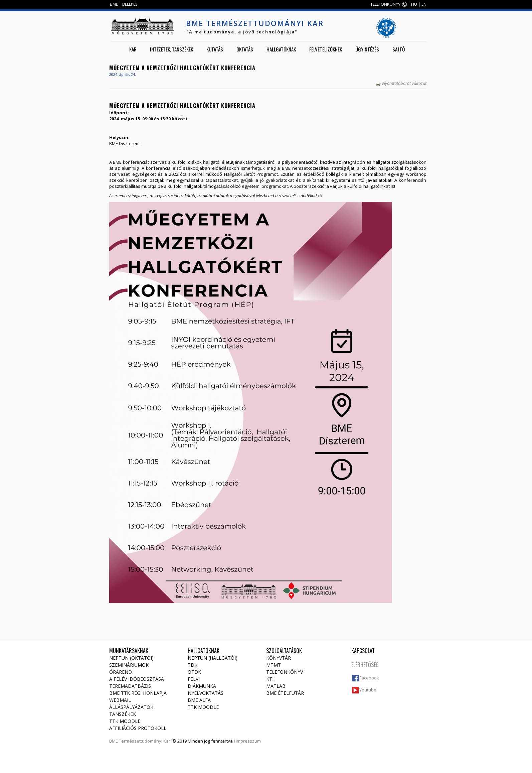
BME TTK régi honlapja (138, 693)
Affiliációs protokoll (138, 728)
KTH (271, 679)
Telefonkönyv (285, 672)
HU (414, 4)
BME (114, 4)
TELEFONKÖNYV (385, 4)
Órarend (121, 672)
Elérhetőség (365, 665)
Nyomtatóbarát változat (401, 83)
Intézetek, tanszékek (171, 49)
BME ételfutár (285, 693)
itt (320, 196)
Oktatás (245, 49)
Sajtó (399, 49)
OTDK (194, 672)
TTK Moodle (125, 721)
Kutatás (215, 49)
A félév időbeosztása (137, 679)
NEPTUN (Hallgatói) (213, 658)
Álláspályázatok (131, 707)
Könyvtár (279, 658)
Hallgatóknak (281, 49)
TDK (193, 665)
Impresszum (248, 741)
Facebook (369, 678)
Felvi (194, 679)
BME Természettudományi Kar (255, 23)
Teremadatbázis (130, 686)
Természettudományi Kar (145, 741)
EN (424, 4)
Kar (133, 49)
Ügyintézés (367, 49)
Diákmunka (202, 686)
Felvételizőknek (326, 49)
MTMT (274, 665)
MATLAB (276, 686)
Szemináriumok (129, 665)
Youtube (368, 690)
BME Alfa (199, 700)
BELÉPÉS (130, 4)
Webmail (120, 700)
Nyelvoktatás (206, 693)
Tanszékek (123, 714)
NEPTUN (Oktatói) (131, 658)
